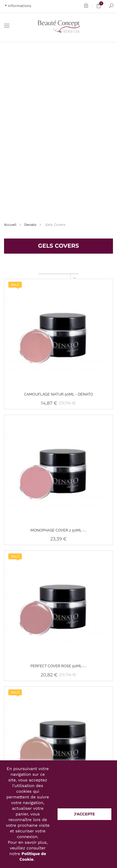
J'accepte (84, 814)
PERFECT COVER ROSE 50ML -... (58, 666)
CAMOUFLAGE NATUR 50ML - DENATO (58, 394)
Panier (100, 6)
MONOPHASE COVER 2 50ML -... (58, 530)
